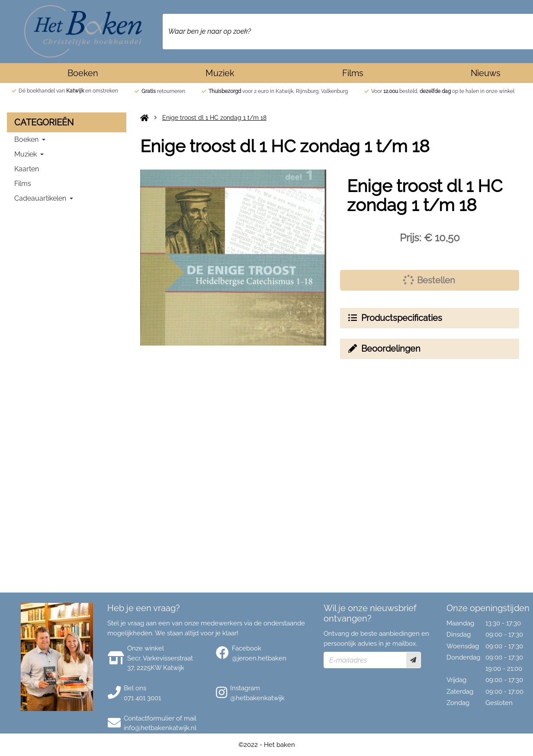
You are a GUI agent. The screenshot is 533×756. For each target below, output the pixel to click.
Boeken (83, 73)
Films (353, 73)
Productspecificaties (395, 318)
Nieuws (486, 73)
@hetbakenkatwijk (257, 698)
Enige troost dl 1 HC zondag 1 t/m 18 (214, 118)
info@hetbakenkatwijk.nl (160, 728)
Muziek (220, 73)
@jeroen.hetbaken (259, 658)
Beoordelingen (384, 349)
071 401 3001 (142, 698)
